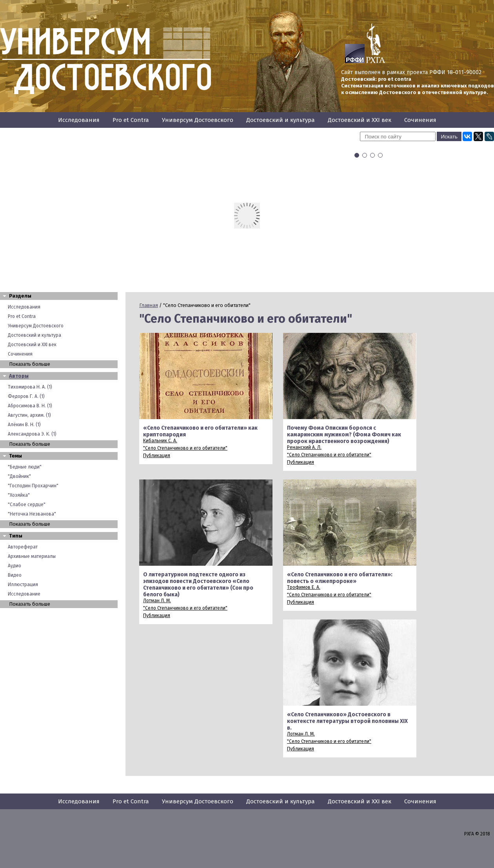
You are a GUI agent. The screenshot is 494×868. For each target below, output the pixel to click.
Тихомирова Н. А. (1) (30, 387)
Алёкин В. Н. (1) (24, 425)
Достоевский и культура (281, 120)
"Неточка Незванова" (32, 514)
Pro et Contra (131, 120)
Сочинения (420, 120)
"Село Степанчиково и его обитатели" (185, 448)
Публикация (157, 456)
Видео (15, 575)
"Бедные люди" (25, 467)
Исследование (24, 594)
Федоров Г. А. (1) (26, 396)
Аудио (15, 566)
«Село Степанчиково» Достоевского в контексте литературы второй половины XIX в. (347, 721)
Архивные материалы (32, 556)
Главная (149, 305)
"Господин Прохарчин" (33, 486)
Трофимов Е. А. (304, 587)
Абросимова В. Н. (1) (30, 406)
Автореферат (23, 547)
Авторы (19, 376)
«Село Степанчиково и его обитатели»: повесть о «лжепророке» (340, 578)
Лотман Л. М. (157, 601)
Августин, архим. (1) (29, 415)
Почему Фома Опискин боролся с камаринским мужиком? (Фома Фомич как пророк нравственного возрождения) (344, 435)
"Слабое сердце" (27, 505)
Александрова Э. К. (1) (32, 434)
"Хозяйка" (19, 495)
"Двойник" (19, 476)
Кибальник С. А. (160, 441)
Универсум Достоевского (198, 120)
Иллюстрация (23, 585)
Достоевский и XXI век (360, 120)
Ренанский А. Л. (304, 447)
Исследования (79, 120)
